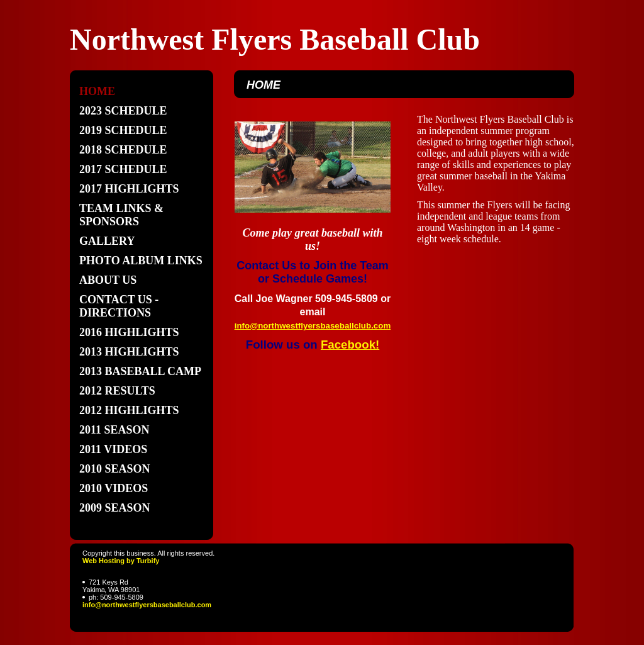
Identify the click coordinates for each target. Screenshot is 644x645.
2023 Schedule (123, 111)
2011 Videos (113, 449)
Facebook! (350, 345)
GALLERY (107, 241)
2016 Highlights (129, 332)
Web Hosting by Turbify (121, 561)
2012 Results (117, 391)
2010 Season (115, 469)
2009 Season (115, 508)
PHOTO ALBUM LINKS (141, 261)
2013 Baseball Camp (140, 371)
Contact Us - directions (119, 306)
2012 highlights (129, 410)
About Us (108, 280)
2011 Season (114, 430)
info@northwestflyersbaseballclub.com (147, 605)
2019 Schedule (123, 130)
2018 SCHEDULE (123, 150)
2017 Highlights (129, 189)
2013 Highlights (129, 352)
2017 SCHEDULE (123, 169)
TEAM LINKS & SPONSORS (121, 215)
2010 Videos (114, 488)
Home (97, 91)
